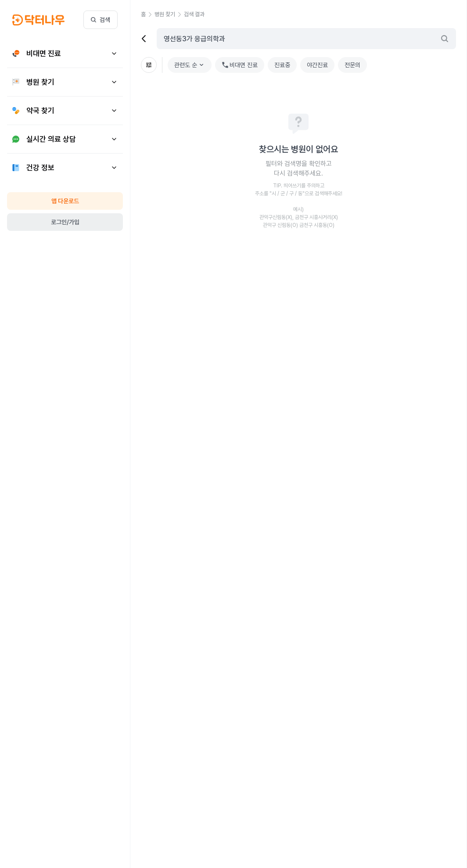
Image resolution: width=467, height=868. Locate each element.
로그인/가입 (65, 222)
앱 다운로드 (65, 201)
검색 (101, 20)
